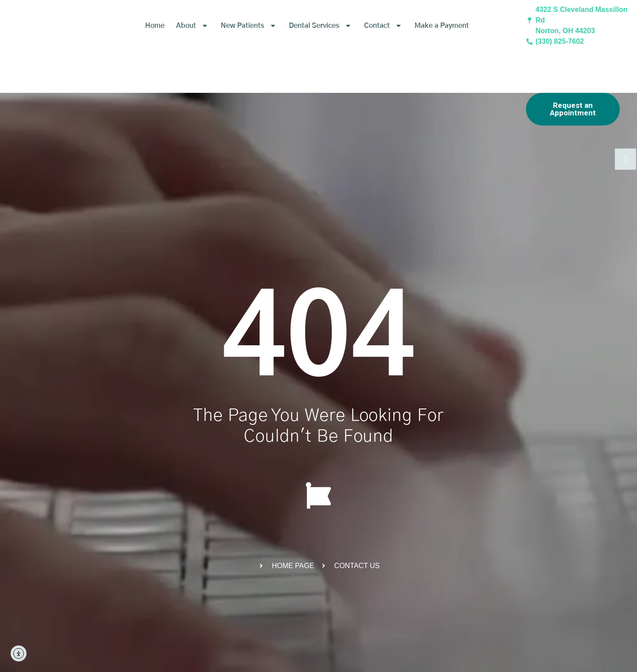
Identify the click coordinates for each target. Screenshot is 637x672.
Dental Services (321, 39)
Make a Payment (442, 39)
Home (155, 39)
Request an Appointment (573, 109)
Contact (384, 39)
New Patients (249, 39)
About (193, 39)
